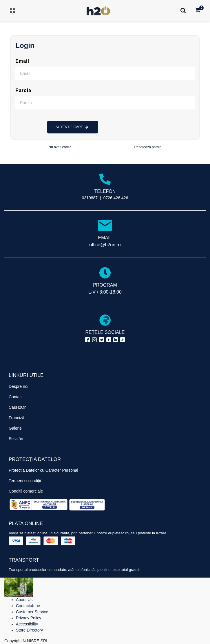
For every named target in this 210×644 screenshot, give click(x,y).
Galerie (15, 428)
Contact (16, 397)
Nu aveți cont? (60, 147)
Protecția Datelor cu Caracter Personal (43, 470)
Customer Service (32, 612)
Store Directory (29, 630)
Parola (23, 90)
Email (22, 61)
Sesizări (16, 439)
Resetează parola (148, 147)
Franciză (17, 418)
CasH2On (18, 407)
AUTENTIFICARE (72, 127)
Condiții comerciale (26, 491)
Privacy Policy (29, 618)
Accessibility (27, 624)
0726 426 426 (116, 198)
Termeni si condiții (25, 481)
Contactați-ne (28, 606)
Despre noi (19, 386)
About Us (24, 600)
